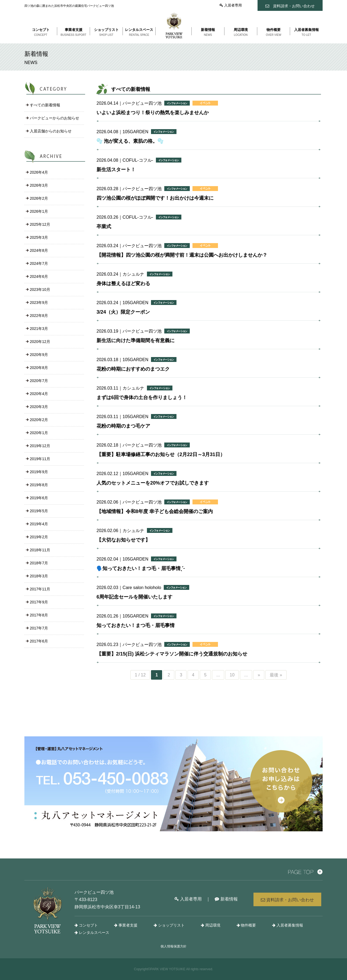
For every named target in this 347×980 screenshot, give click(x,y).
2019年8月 (39, 485)
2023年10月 (40, 289)
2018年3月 (39, 576)
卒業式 (104, 227)
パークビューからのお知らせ (54, 118)
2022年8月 (39, 316)
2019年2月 (39, 537)
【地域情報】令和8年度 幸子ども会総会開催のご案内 (155, 511)
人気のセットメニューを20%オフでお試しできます (153, 483)
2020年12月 (40, 342)
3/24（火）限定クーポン (123, 312)
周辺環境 (211, 925)
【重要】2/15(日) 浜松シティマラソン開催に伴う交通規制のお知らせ (172, 654)
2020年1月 (39, 433)
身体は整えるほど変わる (123, 284)
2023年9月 (39, 303)
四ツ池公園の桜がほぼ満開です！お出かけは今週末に (155, 198)
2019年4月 (39, 524)
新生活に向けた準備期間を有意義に (136, 341)
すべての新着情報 (45, 105)
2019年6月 (39, 498)
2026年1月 (39, 211)
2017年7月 (39, 628)
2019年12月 (40, 446)
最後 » (276, 675)
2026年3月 (39, 185)
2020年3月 (39, 407)
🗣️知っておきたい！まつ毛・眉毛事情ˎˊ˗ (141, 568)
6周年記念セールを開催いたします (134, 597)
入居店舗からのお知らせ (51, 131)
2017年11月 (40, 589)
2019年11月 (40, 459)
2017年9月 (39, 602)
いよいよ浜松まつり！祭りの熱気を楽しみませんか (153, 113)
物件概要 (246, 925)
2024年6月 (39, 276)
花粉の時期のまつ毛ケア (123, 426)
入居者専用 (231, 5)
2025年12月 (40, 224)
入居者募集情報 (288, 925)
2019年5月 (39, 511)
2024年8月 (39, 250)
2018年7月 (39, 563)
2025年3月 (39, 237)
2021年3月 (39, 329)
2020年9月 (39, 355)
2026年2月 (39, 198)
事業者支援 (126, 925)
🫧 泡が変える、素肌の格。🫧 (130, 141)
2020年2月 (39, 420)
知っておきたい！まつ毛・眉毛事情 (136, 625)
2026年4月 (39, 172)
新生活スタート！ (116, 170)
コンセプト (86, 925)
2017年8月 (39, 615)
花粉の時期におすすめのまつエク (133, 369)
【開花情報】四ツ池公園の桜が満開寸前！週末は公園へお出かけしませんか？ (182, 255)
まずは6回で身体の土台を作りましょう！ (142, 397)
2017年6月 (39, 641)
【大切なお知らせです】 (123, 540)
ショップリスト (169, 925)
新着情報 (226, 899)
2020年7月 (39, 381)
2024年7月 (39, 263)
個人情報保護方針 (173, 946)
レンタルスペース (92, 933)
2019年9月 (39, 472)
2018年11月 (40, 550)
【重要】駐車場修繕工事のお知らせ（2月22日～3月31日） (161, 454)
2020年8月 (39, 368)
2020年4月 (39, 394)
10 (232, 675)
